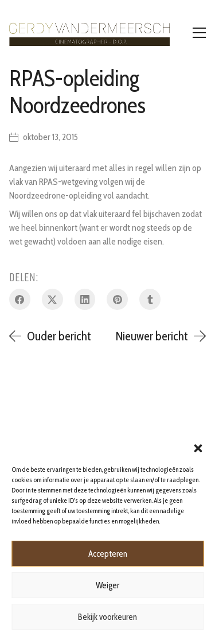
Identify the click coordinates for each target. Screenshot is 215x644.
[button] (198, 447)
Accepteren (108, 554)
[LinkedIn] (85, 299)
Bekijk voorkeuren (107, 617)
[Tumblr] (150, 299)
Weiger (107, 585)
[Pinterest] (117, 299)
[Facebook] (20, 299)
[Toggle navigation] (199, 33)
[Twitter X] (52, 299)
